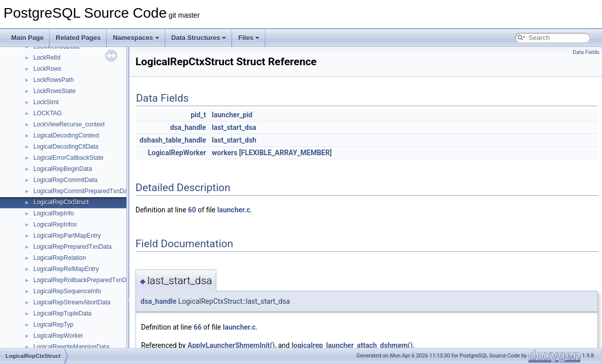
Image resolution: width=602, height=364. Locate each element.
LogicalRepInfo (54, 213)
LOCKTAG (48, 113)
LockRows (47, 69)
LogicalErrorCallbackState (68, 158)
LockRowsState (54, 91)
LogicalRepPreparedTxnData (73, 247)
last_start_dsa (234, 127)
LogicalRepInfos (55, 224)
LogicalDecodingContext (66, 135)
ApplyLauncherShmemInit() (231, 345)
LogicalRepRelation (60, 258)
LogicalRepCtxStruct (61, 202)
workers (225, 153)
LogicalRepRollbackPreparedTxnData (84, 280)
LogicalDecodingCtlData (66, 147)
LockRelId (47, 58)
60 (192, 210)
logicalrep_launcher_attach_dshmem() (352, 345)
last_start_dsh (234, 140)
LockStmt (46, 102)
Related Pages (78, 38)
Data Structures (199, 38)
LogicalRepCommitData (65, 180)
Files (249, 38)
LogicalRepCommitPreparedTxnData (83, 191)
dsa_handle (188, 127)
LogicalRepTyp (53, 325)
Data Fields (586, 52)
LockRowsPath (54, 80)
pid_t (198, 115)
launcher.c (234, 210)
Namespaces (136, 38)
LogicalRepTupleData (62, 313)
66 (198, 327)
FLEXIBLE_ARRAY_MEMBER (286, 153)
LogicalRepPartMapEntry (67, 236)
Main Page (27, 38)
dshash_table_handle (173, 140)
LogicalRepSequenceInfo (67, 291)
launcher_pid (232, 115)
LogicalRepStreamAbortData (72, 302)
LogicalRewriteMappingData (71, 347)
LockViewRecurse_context (69, 124)
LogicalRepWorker (58, 336)
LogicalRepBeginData (63, 169)
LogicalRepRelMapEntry (66, 269)
